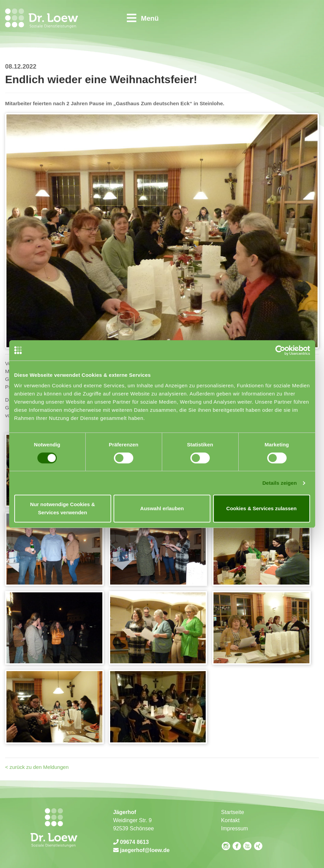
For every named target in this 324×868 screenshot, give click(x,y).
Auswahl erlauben (162, 508)
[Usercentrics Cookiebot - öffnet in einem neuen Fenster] (280, 350)
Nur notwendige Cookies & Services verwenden (63, 508)
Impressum (234, 828)
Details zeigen (280, 483)
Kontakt (230, 820)
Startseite (233, 812)
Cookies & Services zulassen (262, 508)
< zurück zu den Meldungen (37, 767)
